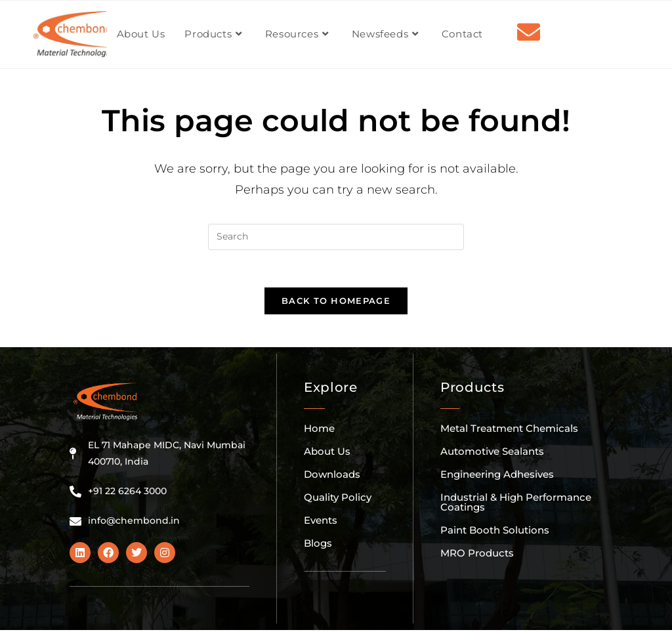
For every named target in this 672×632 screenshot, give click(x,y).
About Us (327, 453)
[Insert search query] (336, 237)
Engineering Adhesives (497, 476)
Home (319, 430)
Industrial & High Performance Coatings (516, 504)
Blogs (318, 545)
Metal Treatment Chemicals (509, 430)
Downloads (332, 476)
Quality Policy (338, 499)
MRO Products (477, 555)
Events (321, 522)
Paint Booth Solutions (495, 532)
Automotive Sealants (492, 453)
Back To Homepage (336, 303)
